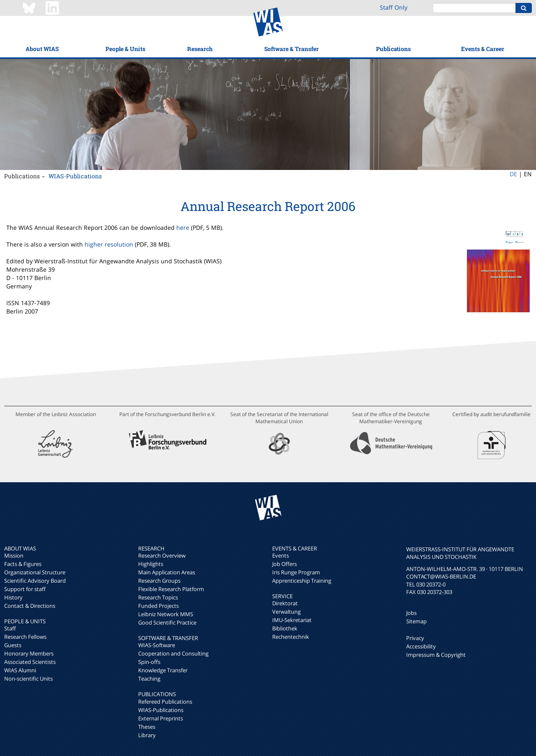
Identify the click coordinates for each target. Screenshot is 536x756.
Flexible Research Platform (171, 589)
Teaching (149, 679)
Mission (14, 555)
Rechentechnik (291, 637)
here (183, 228)
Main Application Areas (167, 572)
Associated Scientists (30, 662)
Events (281, 555)
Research (200, 49)
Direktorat (285, 603)
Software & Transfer (291, 49)
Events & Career (483, 49)
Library (147, 735)
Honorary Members (29, 653)
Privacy (415, 638)
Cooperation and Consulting (173, 653)
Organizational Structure (35, 572)
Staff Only (394, 7)
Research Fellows (25, 637)
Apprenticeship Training (302, 581)
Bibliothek (285, 628)
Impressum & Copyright (436, 655)
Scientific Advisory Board (35, 581)
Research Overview (162, 555)
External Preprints (161, 718)
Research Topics (158, 597)
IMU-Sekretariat (292, 620)
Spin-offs (149, 662)
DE (513, 174)
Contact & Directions (30, 606)
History (13, 597)
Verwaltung (286, 612)
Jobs (411, 613)
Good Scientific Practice (167, 622)
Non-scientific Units (28, 679)
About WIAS (42, 49)
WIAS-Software (157, 645)
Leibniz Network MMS (166, 614)
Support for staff (25, 589)
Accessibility (421, 646)
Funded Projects (158, 606)
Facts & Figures (23, 564)
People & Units (125, 49)
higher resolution (109, 244)
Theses (147, 727)
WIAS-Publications (75, 176)
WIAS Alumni (20, 670)
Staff (10, 628)
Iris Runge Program (296, 572)
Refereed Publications (165, 702)
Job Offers (285, 564)
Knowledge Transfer (163, 670)
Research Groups (159, 581)
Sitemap (416, 621)
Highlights (151, 564)
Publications (393, 49)
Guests (13, 645)
